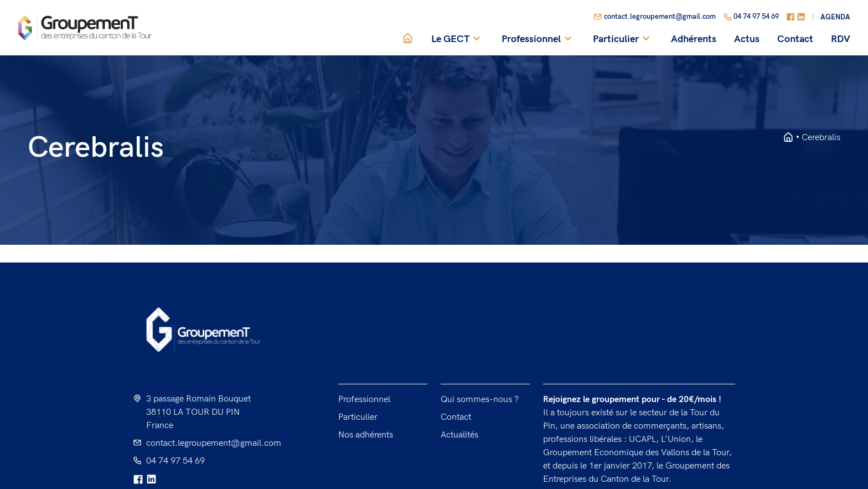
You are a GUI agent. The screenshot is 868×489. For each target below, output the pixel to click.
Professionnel (538, 39)
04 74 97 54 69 (751, 17)
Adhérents (694, 39)
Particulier (623, 39)
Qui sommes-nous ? (480, 400)
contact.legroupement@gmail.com (655, 17)
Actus (747, 39)
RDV (841, 39)
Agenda (835, 17)
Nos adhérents (366, 435)
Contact (795, 39)
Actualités (459, 435)
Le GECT (458, 39)
